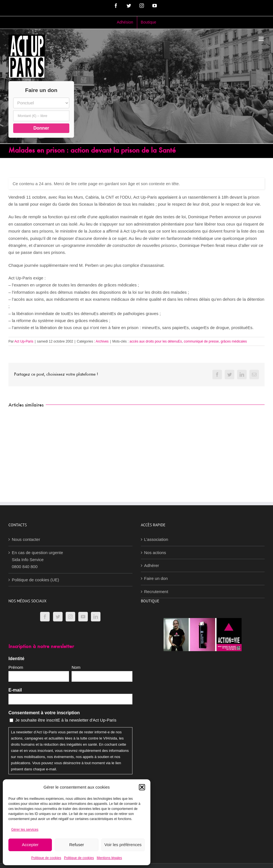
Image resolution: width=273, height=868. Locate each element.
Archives (102, 341)
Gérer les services (25, 830)
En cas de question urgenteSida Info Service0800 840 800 (37, 560)
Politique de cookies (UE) (35, 580)
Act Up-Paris (24, 341)
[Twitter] (58, 617)
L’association (156, 539)
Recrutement (156, 592)
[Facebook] (45, 617)
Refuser (77, 845)
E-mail (15, 690)
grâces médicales (234, 341)
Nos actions (155, 553)
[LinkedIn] (96, 617)
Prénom (16, 667)
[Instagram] (70, 617)
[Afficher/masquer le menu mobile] (262, 39)
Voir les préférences (123, 845)
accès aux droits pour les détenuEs (156, 341)
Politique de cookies (46, 858)
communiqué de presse (201, 341)
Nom (76, 667)
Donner (41, 128)
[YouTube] (83, 617)
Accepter (30, 845)
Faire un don (156, 578)
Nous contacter (26, 539)
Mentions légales (109, 858)
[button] (142, 787)
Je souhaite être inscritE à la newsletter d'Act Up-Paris (66, 720)
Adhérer (152, 565)
